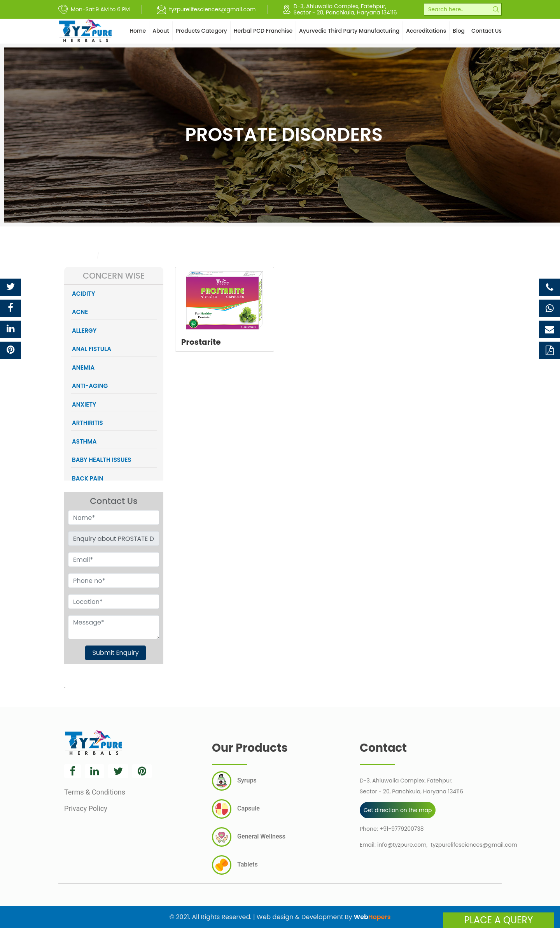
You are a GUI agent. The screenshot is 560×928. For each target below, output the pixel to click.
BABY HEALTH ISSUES (102, 460)
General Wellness (249, 837)
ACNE (80, 312)
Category (79, 256)
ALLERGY (84, 331)
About (161, 31)
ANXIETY (84, 404)
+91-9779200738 (402, 829)
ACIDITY (84, 294)
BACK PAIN (87, 478)
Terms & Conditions (95, 792)
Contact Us (486, 31)
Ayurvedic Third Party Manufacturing (349, 31)
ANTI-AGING (90, 386)
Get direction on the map (398, 810)
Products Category (201, 31)
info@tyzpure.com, (402, 845)
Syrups (234, 781)
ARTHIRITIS (87, 423)
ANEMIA (83, 368)
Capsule (236, 809)
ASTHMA (84, 441)
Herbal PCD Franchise (263, 31)
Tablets (235, 865)
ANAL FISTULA (92, 349)
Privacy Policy (86, 808)
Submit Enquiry (115, 653)
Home (138, 31)
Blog (459, 31)
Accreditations (426, 31)
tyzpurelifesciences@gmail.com (474, 845)
